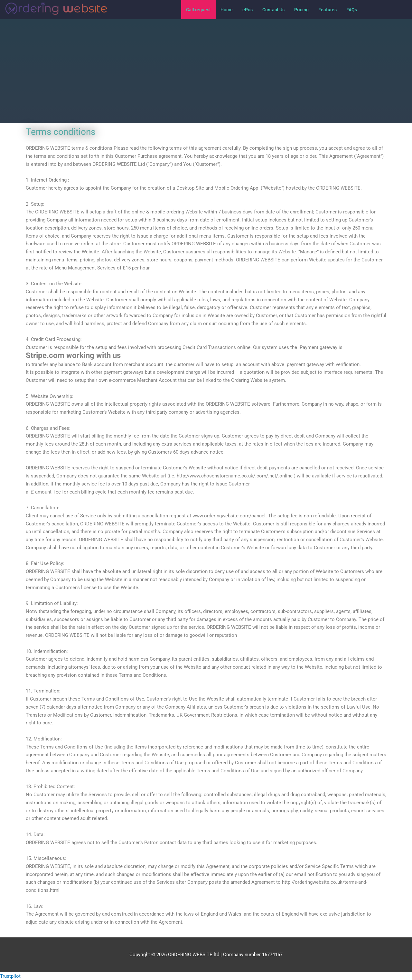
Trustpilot (10, 976)
